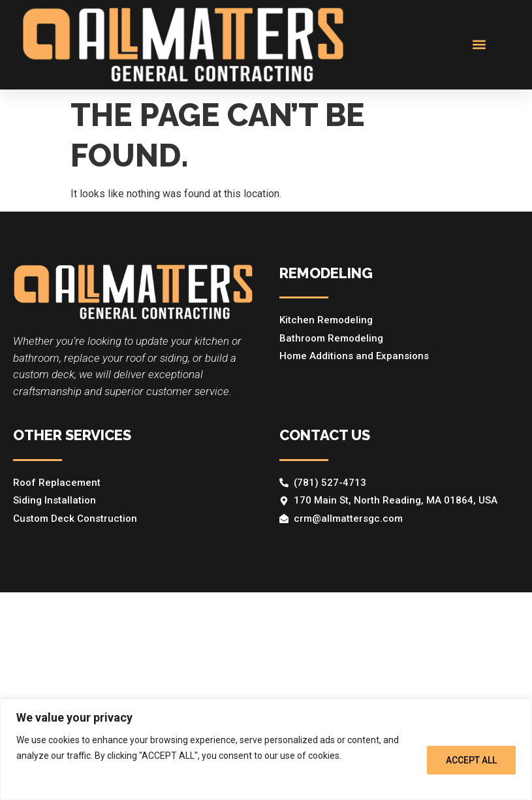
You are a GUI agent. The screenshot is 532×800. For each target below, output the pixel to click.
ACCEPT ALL (471, 760)
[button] (479, 45)
